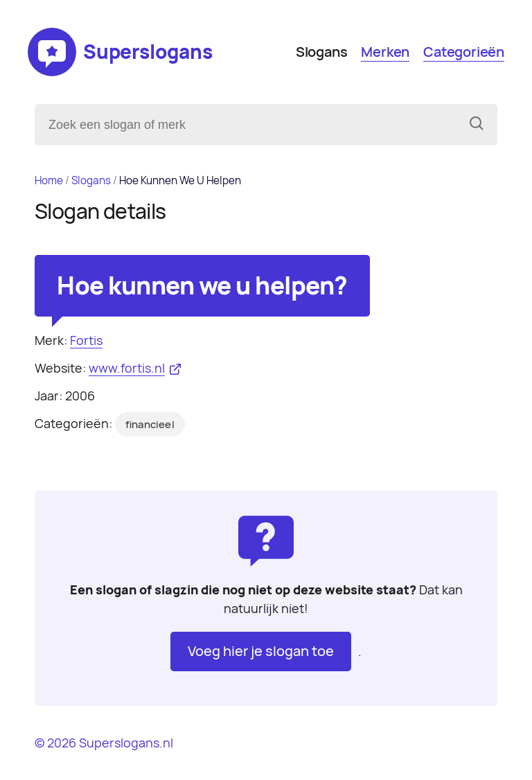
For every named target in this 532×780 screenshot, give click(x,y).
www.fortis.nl (127, 368)
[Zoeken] (477, 125)
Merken (385, 52)
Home (49, 180)
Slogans (322, 52)
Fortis (86, 340)
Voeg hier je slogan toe (261, 651)
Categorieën (464, 52)
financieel (150, 425)
